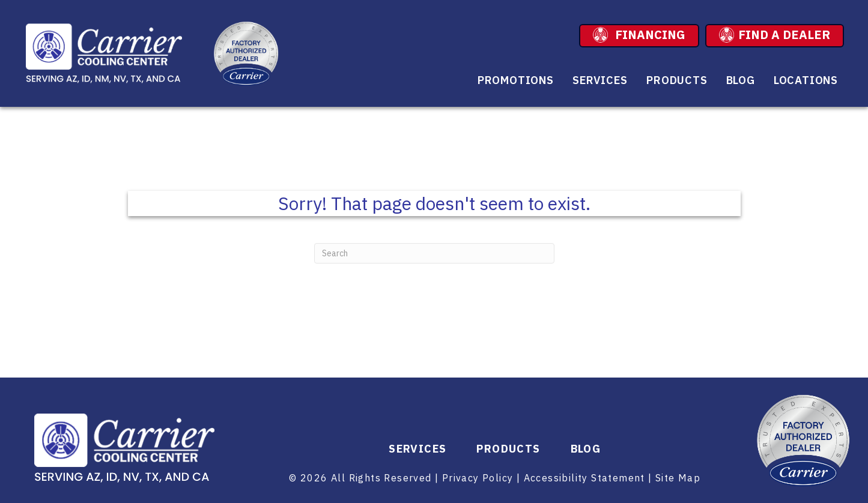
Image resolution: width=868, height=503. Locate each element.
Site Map (678, 478)
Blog (741, 80)
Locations (806, 80)
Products (677, 80)
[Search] (434, 253)
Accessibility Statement (584, 478)
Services (600, 80)
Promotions (516, 80)
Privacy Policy (478, 478)
